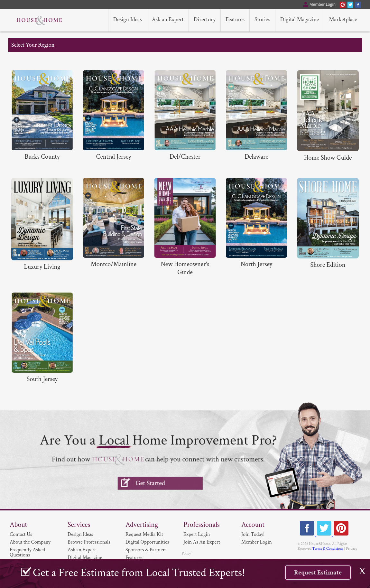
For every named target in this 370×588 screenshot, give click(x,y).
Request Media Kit (144, 534)
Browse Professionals (89, 542)
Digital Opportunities (147, 542)
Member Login (257, 542)
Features (134, 558)
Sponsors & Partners (146, 550)
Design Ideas (80, 534)
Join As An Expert (202, 542)
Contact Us (21, 534)
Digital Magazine (85, 558)
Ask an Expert (82, 550)
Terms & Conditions (328, 549)
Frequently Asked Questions (27, 552)
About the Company (30, 542)
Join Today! (253, 534)
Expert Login (197, 534)
